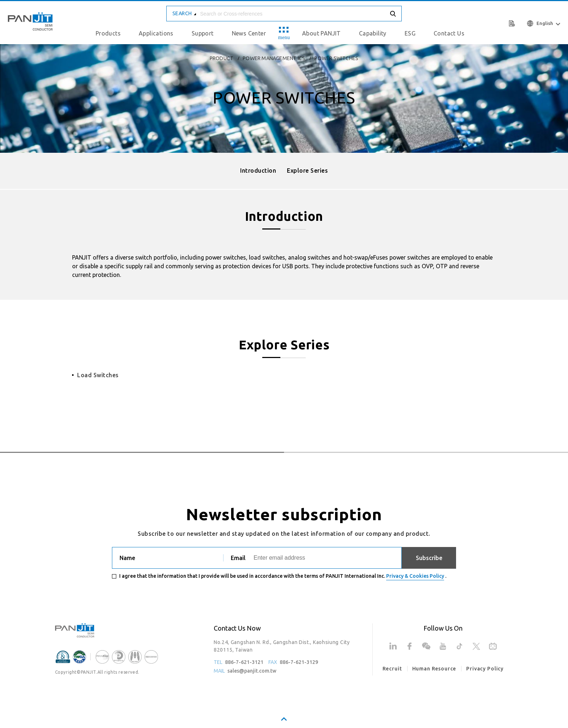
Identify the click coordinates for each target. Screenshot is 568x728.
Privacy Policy (485, 669)
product (222, 58)
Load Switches (98, 375)
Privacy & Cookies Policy (415, 576)
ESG (410, 33)
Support (203, 33)
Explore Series (307, 171)
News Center (249, 33)
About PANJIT (321, 33)
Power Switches (336, 58)
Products (108, 33)
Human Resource (434, 669)
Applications (156, 33)
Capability (373, 33)
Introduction (258, 171)
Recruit (392, 669)
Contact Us (449, 33)
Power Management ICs (274, 58)
